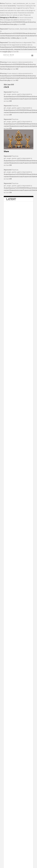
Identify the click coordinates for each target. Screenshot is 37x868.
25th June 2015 (9, 84)
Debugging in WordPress (9, 17)
